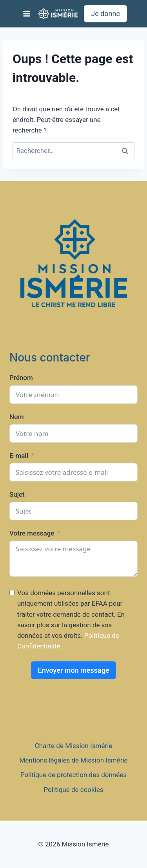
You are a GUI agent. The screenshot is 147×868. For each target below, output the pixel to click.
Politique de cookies (73, 790)
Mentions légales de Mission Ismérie (73, 760)
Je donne (105, 14)
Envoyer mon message (73, 670)
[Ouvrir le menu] (27, 14)
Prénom (21, 378)
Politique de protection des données (73, 775)
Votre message (32, 533)
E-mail (19, 456)
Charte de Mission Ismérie (74, 746)
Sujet (17, 494)
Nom (17, 417)
